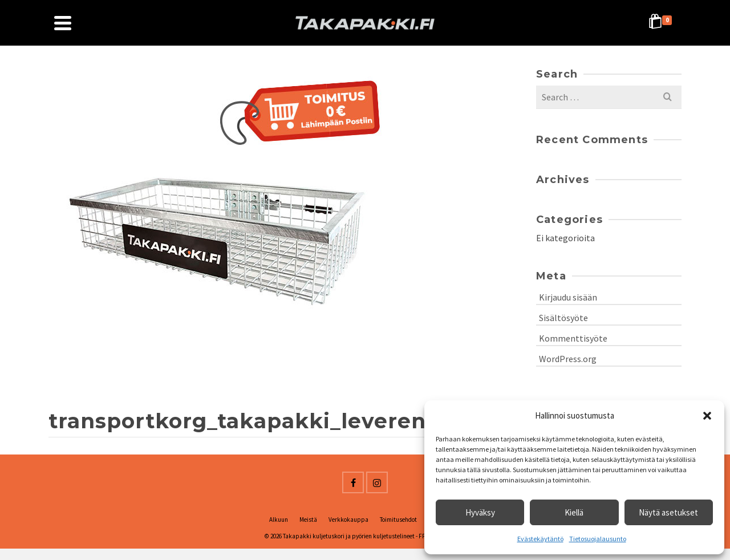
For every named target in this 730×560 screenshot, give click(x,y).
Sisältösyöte (563, 318)
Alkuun (279, 520)
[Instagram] (377, 482)
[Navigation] (63, 23)
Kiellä (574, 512)
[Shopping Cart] (662, 23)
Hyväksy (480, 512)
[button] (707, 416)
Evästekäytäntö (540, 539)
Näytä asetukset (668, 512)
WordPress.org (568, 359)
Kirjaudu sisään (568, 297)
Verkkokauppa (348, 520)
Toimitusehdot (398, 520)
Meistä (308, 520)
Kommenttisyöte (573, 338)
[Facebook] (353, 482)
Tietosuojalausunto (598, 539)
